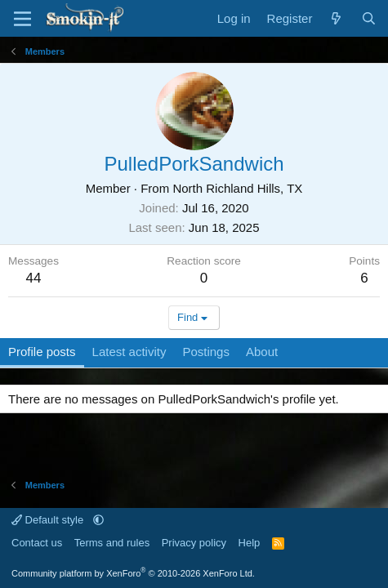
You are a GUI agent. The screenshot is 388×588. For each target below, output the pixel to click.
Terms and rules (112, 543)
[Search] (369, 18)
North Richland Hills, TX (237, 188)
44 (34, 278)
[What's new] (336, 18)
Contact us (37, 543)
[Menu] (22, 19)
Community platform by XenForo (133, 573)
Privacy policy (194, 543)
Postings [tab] (206, 352)
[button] (98, 520)
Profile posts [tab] (42, 352)
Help (250, 543)
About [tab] (262, 352)
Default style (49, 520)
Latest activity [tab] (129, 352)
